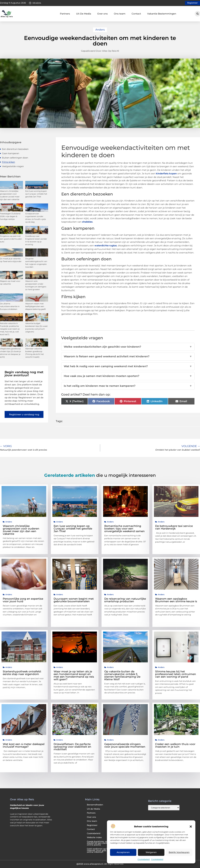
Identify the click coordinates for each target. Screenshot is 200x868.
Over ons (102, 14)
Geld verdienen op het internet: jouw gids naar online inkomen (99, 850)
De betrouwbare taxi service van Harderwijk (174, 527)
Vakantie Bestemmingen (162, 14)
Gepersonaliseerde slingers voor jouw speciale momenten (125, 745)
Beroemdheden (95, 805)
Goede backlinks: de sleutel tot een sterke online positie (98, 843)
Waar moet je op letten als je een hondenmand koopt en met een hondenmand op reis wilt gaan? (74, 675)
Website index (94, 837)
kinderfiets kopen (166, 173)
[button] (191, 827)
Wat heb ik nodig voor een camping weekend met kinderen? (128, 366)
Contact (136, 14)
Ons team (120, 14)
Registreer (92, 825)
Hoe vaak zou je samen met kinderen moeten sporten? (128, 376)
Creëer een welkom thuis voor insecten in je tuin (175, 745)
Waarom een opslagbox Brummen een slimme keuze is (176, 600)
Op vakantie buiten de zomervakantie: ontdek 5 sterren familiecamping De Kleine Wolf (122, 675)
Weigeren (151, 852)
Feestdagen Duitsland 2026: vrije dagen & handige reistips (10, 216)
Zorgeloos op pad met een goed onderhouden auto (11, 239)
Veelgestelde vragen (13, 166)
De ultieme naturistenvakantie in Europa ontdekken (10, 306)
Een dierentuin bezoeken (15, 149)
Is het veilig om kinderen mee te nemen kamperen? (128, 386)
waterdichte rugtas (106, 245)
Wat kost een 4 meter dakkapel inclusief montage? (24, 745)
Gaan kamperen (11, 153)
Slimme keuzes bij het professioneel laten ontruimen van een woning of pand (176, 674)
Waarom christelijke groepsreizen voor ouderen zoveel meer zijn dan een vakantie (21, 530)
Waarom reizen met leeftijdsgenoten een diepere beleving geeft (36, 306)
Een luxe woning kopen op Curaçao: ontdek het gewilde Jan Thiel (36, 194)
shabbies (87, 222)
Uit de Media (93, 809)
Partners (65, 14)
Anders (100, 30)
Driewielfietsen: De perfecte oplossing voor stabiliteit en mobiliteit (72, 747)
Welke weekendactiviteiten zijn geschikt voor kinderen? (128, 347)
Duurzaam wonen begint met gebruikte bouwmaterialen (74, 600)
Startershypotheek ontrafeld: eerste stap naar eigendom (22, 673)
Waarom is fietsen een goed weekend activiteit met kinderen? (128, 357)
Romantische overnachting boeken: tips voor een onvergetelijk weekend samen (124, 529)
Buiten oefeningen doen (15, 158)
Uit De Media (84, 14)
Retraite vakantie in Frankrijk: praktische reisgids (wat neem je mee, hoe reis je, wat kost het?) (10, 329)
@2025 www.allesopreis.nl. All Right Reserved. (100, 864)
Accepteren (123, 852)
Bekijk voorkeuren (179, 852)
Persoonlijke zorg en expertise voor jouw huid (23, 600)
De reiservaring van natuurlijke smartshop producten (125, 600)
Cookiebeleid (144, 859)
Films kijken (8, 162)
